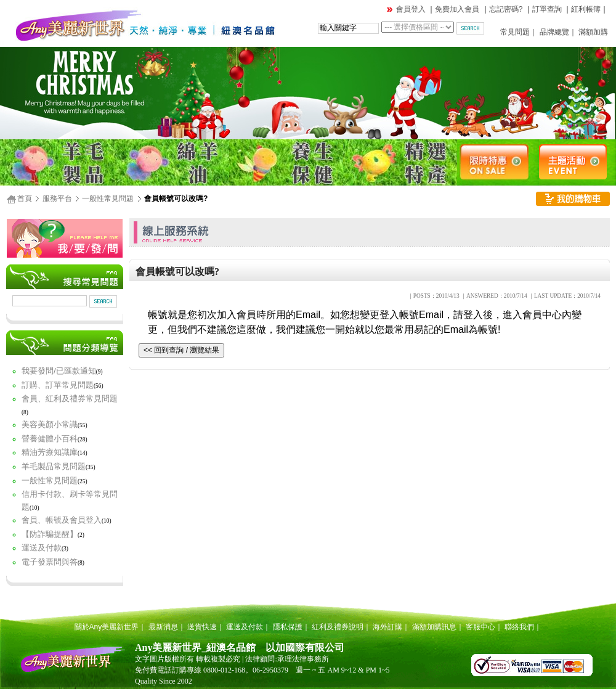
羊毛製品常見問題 (54, 466)
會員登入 (411, 9)
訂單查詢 (547, 9)
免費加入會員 (457, 9)
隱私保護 (288, 627)
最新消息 (163, 627)
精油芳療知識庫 (50, 452)
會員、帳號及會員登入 (62, 520)
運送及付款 (42, 548)
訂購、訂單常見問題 (58, 385)
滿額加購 (593, 32)
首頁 (25, 198)
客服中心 (480, 627)
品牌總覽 (554, 32)
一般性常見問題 (108, 198)
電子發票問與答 (50, 562)
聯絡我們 (519, 627)
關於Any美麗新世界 (107, 627)
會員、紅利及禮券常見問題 (70, 399)
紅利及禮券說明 (338, 627)
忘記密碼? (506, 9)
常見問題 (515, 32)
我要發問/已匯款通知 (59, 371)
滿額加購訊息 (434, 627)
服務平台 (57, 198)
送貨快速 (202, 627)
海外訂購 (387, 627)
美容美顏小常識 (50, 424)
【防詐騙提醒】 (50, 534)
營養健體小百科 (50, 439)
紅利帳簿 (586, 9)
